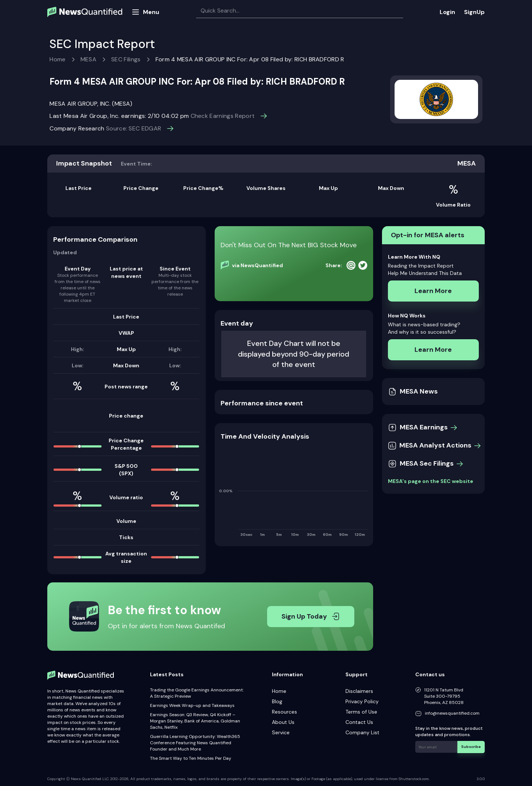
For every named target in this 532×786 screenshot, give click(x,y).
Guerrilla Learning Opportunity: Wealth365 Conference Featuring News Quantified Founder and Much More (195, 743)
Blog (277, 701)
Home (57, 59)
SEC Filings (126, 59)
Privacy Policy (362, 701)
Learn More (433, 291)
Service (281, 732)
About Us (283, 722)
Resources (284, 712)
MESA (88, 59)
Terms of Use (361, 712)
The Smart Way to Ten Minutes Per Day (191, 758)
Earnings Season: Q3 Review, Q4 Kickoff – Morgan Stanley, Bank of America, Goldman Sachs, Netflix (195, 721)
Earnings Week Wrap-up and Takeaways (192, 705)
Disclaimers (359, 691)
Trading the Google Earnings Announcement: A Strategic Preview (197, 693)
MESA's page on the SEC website (431, 481)
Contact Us (359, 722)
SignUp (474, 12)
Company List (362, 732)
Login (447, 12)
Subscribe (471, 747)
